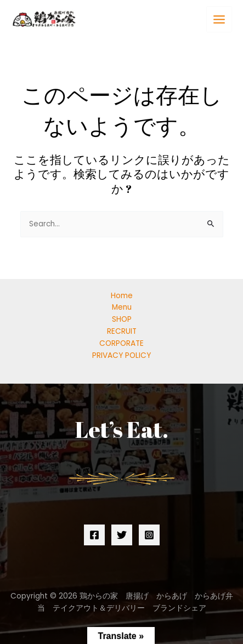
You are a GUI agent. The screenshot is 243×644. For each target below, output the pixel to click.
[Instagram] (149, 535)
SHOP (122, 319)
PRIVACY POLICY (122, 355)
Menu (122, 307)
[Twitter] (122, 535)
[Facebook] (94, 535)
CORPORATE (122, 343)
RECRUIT (122, 331)
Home (122, 296)
